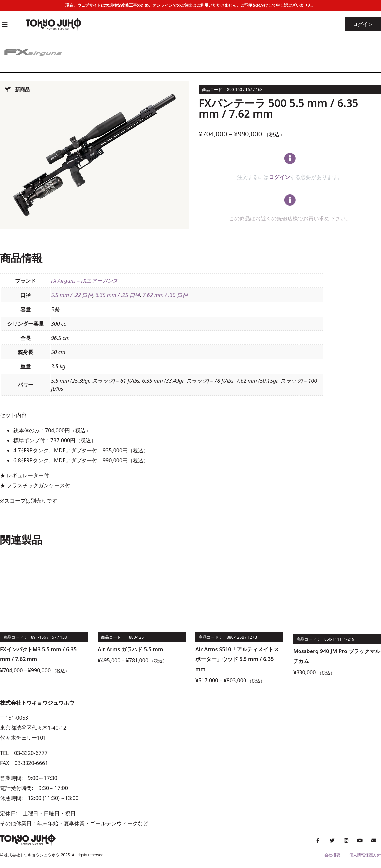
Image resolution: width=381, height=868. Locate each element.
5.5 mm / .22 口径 (72, 295)
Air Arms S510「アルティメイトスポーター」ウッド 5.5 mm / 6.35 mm (237, 659)
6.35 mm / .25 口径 (118, 295)
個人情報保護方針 (365, 855)
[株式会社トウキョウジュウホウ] (286, 763)
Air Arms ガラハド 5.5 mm (130, 649)
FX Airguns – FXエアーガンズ (84, 281)
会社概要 (332, 855)
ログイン (279, 177)
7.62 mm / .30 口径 (165, 295)
